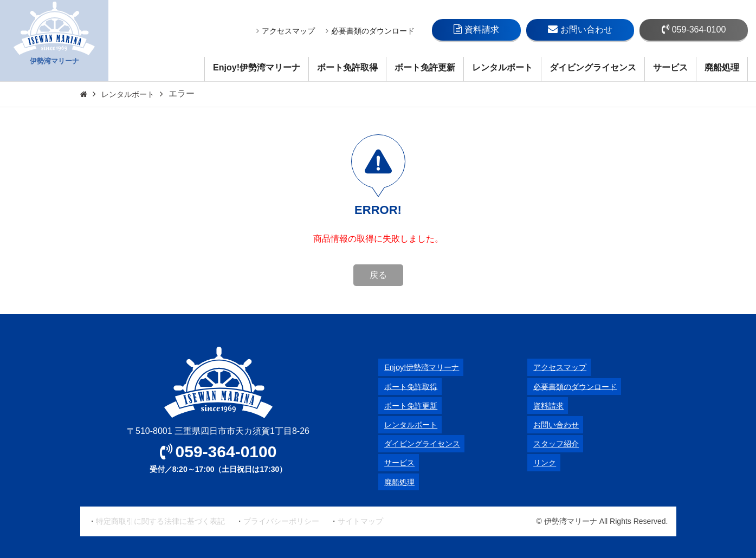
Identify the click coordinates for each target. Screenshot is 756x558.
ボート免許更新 (425, 67)
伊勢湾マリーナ (54, 41)
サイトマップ (360, 521)
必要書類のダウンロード (370, 31)
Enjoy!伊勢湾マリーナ (257, 67)
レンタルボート (502, 67)
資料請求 (476, 29)
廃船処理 (722, 67)
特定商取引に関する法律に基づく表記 (160, 521)
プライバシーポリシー (281, 521)
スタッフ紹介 (553, 443)
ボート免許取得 (347, 67)
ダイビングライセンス (593, 67)
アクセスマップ (286, 31)
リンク (540, 462)
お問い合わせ (580, 29)
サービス (670, 67)
